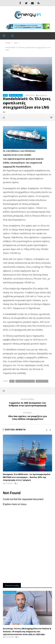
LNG (12, 381)
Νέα (5, 95)
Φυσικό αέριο (16, 95)
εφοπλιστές (42, 381)
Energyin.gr (43, 95)
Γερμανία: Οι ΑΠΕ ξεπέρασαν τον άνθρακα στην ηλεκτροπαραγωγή (27, 403)
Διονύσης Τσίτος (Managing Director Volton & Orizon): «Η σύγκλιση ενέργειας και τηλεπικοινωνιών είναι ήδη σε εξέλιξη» (27, 631)
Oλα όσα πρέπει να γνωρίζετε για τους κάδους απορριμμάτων (27, 416)
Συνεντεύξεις (10, 592)
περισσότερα (51, 117)
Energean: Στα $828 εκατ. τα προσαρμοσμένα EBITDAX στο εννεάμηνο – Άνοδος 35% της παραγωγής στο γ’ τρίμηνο (27, 477)
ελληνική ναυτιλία (25, 381)
